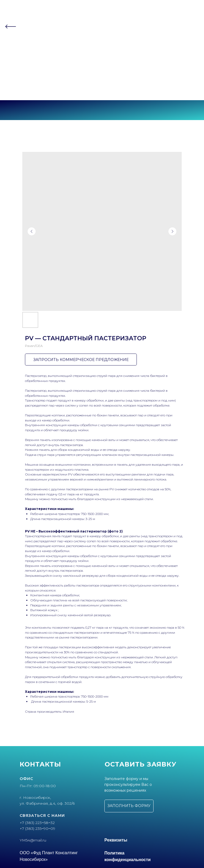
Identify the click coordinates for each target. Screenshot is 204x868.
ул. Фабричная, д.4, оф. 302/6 (47, 803)
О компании (102, 39)
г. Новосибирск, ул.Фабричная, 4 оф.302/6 (102, 90)
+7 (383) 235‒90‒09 (102, 86)
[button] (129, 806)
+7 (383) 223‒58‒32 (102, 81)
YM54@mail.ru (33, 840)
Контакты (102, 60)
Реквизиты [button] (116, 840)
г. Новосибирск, (35, 797)
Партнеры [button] (101, 50)
